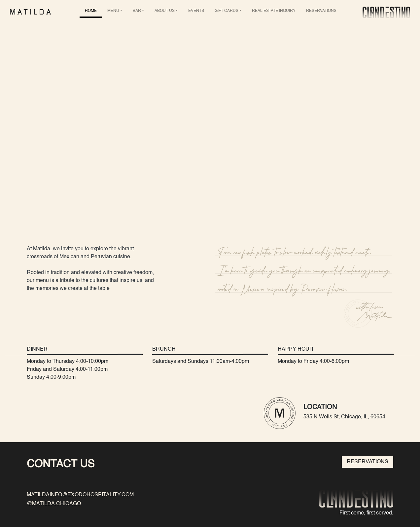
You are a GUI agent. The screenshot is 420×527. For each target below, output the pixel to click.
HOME (91, 11)
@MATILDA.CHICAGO (54, 504)
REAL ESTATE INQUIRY (274, 11)
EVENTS (196, 11)
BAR (137, 11)
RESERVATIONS (321, 11)
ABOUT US (165, 11)
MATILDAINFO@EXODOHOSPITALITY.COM (80, 495)
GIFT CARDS (227, 11)
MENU (113, 11)
